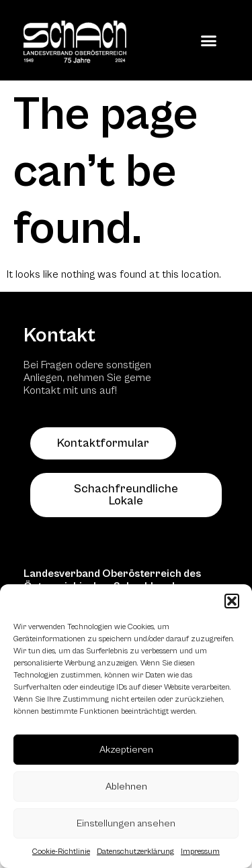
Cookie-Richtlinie (61, 852)
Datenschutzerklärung (135, 852)
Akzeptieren (126, 750)
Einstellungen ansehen (126, 823)
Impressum (200, 852)
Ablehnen (126, 786)
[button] (232, 601)
